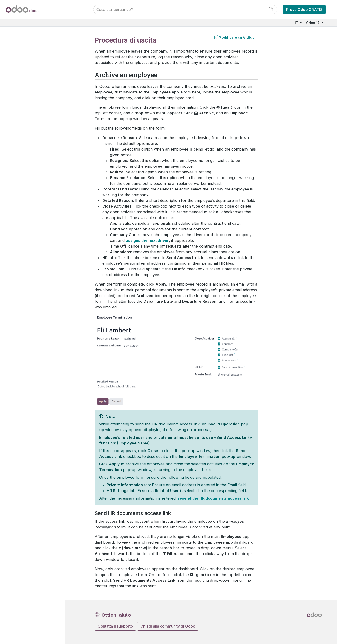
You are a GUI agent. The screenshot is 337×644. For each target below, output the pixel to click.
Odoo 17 (313, 23)
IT (297, 23)
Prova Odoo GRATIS (304, 10)
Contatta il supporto (115, 626)
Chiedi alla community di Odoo (168, 626)
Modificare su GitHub (234, 37)
